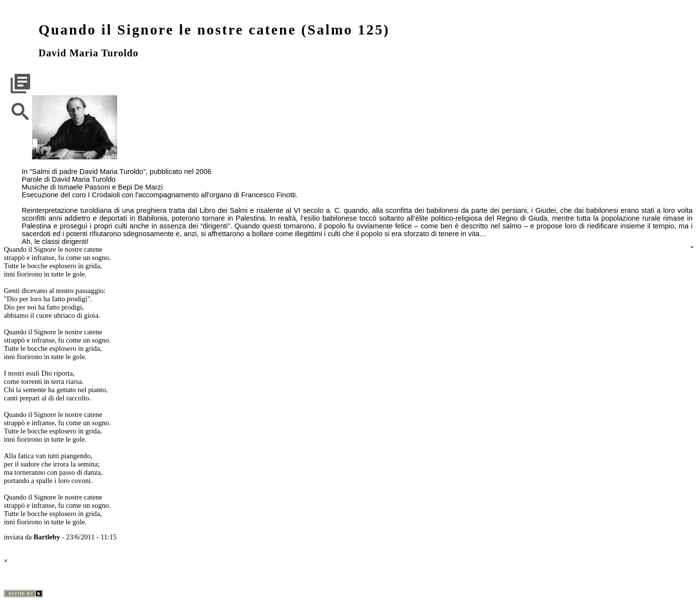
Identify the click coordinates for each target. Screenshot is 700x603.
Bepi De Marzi (140, 187)
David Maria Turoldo (88, 53)
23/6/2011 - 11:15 (91, 537)
